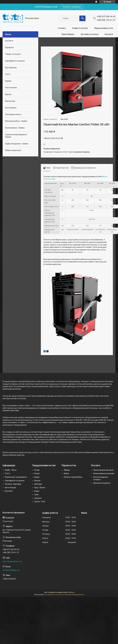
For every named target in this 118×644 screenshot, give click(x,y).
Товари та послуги (80, 28)
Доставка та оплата (90, 34)
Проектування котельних (104, 473)
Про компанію (11, 68)
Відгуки (8, 94)
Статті (8, 74)
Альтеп (37, 481)
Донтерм (38, 484)
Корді (37, 491)
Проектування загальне (103, 470)
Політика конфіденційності (74, 595)
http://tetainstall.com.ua (12, 562)
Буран (37, 477)
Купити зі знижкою (72, 7)
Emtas (37, 470)
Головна (62, 28)
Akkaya (67, 470)
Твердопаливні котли (104, 28)
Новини (8, 81)
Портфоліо (9, 47)
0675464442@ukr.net (11, 570)
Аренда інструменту (102, 483)
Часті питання (11, 88)
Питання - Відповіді (13, 484)
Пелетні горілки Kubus (73, 477)
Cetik (36, 495)
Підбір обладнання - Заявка (17, 144)
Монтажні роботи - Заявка (16, 121)
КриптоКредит (68, 34)
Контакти (109, 34)
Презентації (10, 101)
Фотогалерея (11, 108)
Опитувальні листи (13, 114)
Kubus (66, 473)
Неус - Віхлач (40, 488)
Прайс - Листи (11, 470)
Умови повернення (13, 150)
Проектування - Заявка (15, 128)
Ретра (37, 473)
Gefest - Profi (40, 502)
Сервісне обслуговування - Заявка (16, 136)
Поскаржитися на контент (54, 595)
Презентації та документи (16, 477)
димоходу (54, 226)
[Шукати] (82, 18)
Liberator (38, 498)
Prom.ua (71, 592)
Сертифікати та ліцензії (15, 61)
